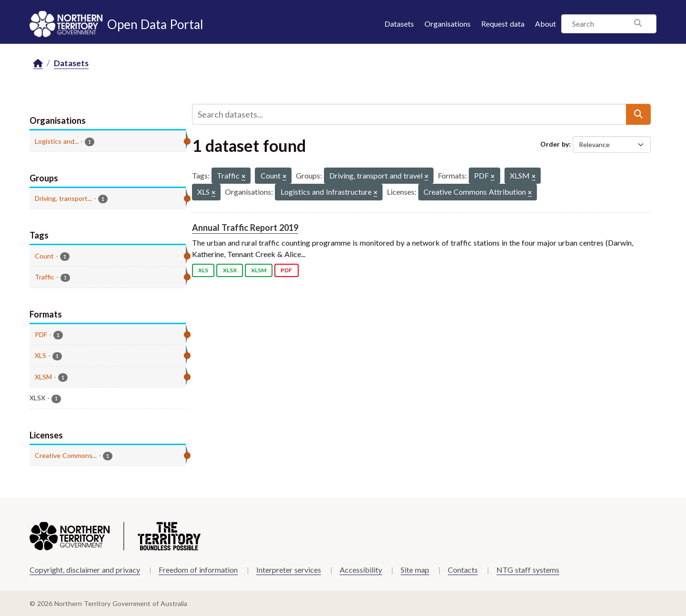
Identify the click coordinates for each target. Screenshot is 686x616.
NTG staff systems (528, 570)
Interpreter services (289, 570)
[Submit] (638, 114)
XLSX (230, 270)
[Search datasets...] (409, 114)
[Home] (38, 64)
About (545, 24)
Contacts (463, 570)
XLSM (259, 270)
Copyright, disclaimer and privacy (85, 570)
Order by (555, 144)
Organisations (448, 24)
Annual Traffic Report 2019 (245, 228)
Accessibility (361, 570)
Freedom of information (198, 570)
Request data (503, 24)
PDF (286, 270)
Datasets (399, 24)
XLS (203, 270)
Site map (415, 570)
